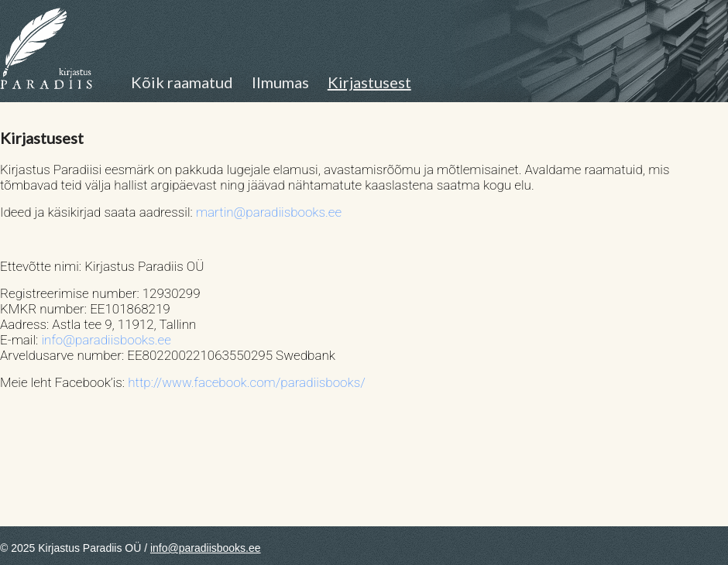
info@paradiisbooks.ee (106, 340)
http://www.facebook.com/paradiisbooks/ (247, 382)
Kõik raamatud (182, 82)
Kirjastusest (369, 82)
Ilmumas (280, 82)
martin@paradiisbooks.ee (269, 212)
